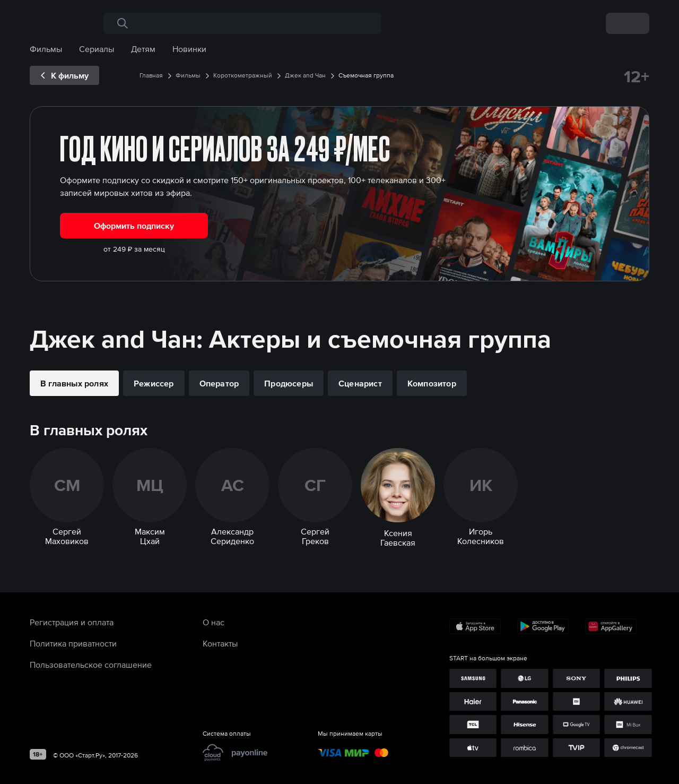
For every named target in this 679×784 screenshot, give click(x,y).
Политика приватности (73, 643)
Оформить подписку (134, 226)
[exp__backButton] (64, 75)
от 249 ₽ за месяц (134, 249)
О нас (214, 622)
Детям (143, 49)
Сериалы (97, 49)
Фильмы (46, 49)
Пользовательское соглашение (91, 665)
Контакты (220, 643)
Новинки (189, 49)
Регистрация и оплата (72, 622)
